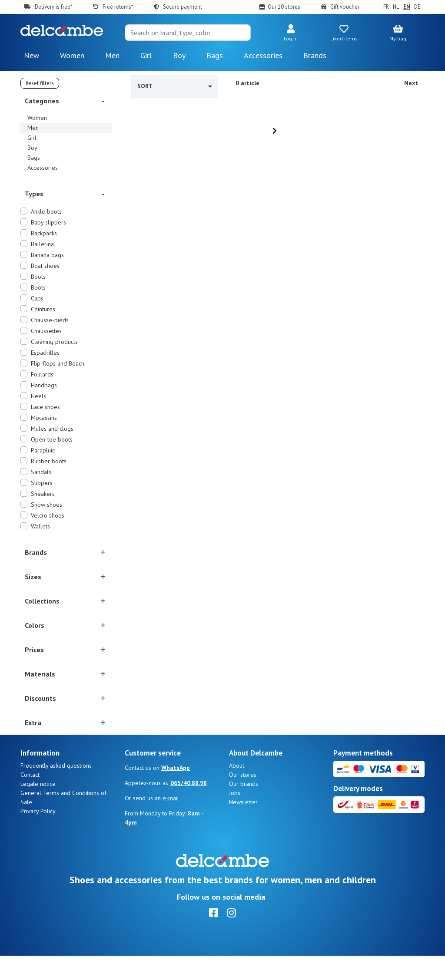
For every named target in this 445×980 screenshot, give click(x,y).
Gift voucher (345, 7)
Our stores (243, 799)
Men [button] (112, 55)
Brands (315, 55)
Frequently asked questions (56, 790)
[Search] (188, 33)
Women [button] (72, 55)
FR (386, 7)
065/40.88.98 (189, 807)
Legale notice (38, 808)
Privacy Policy (38, 835)
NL (396, 7)
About (237, 790)
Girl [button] (146, 55)
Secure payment (183, 7)
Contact (30, 799)
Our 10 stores (284, 7)
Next (411, 83)
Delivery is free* (53, 7)
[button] (291, 33)
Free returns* (118, 7)
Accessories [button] (263, 55)
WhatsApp (176, 792)
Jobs (235, 817)
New (32, 55)
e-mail (171, 822)
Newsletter (243, 826)
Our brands (244, 808)
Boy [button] (179, 55)
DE (417, 7)
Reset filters (40, 83)
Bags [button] (215, 55)
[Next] (275, 131)
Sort (175, 86)
